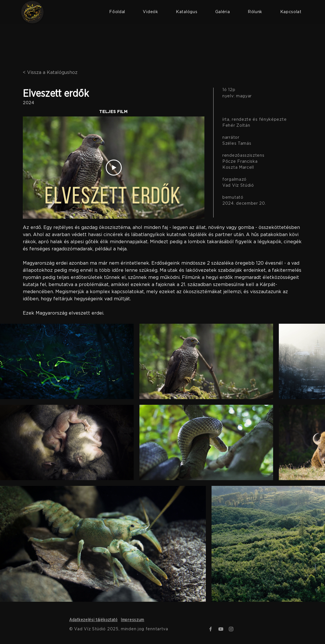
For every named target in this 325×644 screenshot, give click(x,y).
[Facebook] (211, 629)
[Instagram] (231, 629)
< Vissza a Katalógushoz (50, 73)
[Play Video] (114, 168)
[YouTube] (221, 629)
